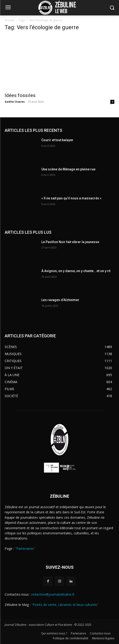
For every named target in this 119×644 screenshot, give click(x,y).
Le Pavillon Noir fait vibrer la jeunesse (70, 242)
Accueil (9, 20)
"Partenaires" (25, 549)
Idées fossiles (20, 95)
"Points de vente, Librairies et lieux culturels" (65, 605)
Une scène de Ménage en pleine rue (68, 169)
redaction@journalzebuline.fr (53, 594)
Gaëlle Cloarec (15, 102)
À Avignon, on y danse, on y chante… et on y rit (76, 271)
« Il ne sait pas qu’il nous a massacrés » (71, 198)
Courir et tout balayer (57, 140)
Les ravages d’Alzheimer (60, 300)
